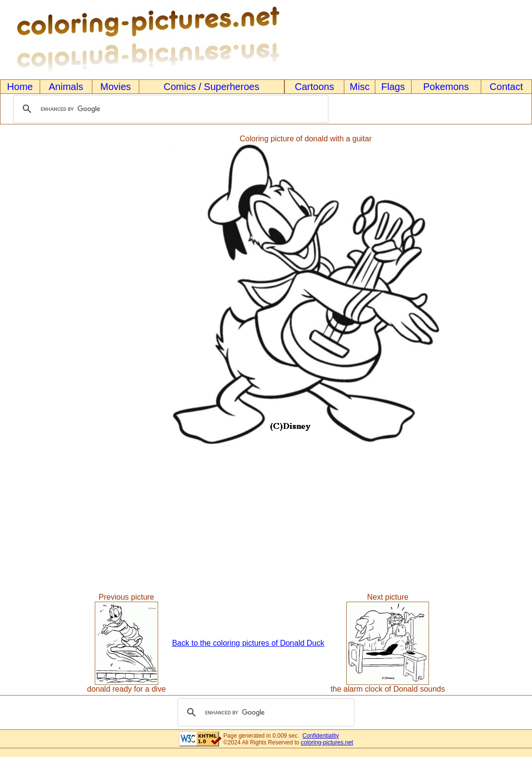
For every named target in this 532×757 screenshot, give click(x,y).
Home (20, 87)
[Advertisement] (40, 290)
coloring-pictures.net (327, 742)
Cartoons (315, 87)
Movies (115, 87)
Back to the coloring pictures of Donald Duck (248, 643)
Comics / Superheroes (211, 87)
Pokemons (446, 87)
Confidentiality (320, 736)
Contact (506, 87)
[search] (169, 109)
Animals (66, 87)
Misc (360, 87)
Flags (393, 87)
